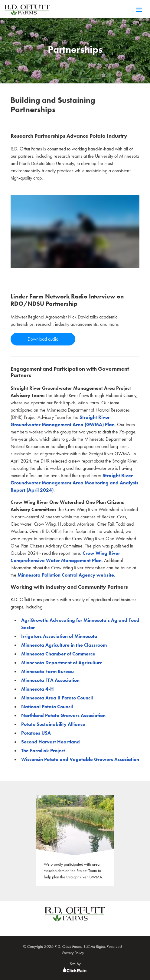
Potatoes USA (36, 733)
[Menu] (139, 10)
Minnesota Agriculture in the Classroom (64, 645)
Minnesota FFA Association (50, 680)
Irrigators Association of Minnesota (59, 636)
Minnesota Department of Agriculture (62, 663)
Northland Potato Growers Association (63, 715)
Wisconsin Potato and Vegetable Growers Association (80, 759)
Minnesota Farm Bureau (47, 671)
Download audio (43, 339)
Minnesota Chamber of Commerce (58, 654)
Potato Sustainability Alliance (53, 724)
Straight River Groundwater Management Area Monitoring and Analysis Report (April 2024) (74, 483)
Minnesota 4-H (37, 689)
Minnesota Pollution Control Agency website (66, 575)
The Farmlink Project (43, 751)
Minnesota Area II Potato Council (57, 698)
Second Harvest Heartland (51, 742)
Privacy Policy (73, 953)
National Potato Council (47, 707)
